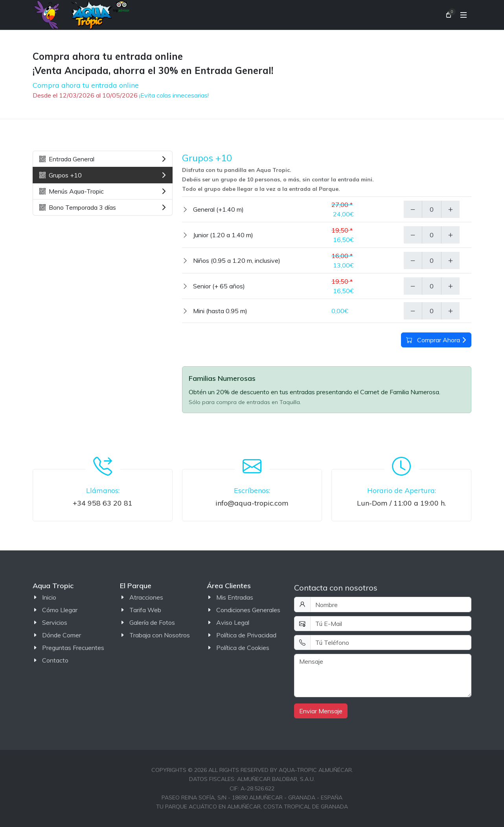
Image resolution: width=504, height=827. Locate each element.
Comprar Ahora (436, 340)
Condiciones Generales (248, 610)
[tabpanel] (327, 237)
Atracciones (146, 597)
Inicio (49, 597)
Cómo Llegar (60, 610)
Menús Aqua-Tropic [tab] (103, 191)
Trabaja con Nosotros (160, 635)
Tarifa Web (145, 610)
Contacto (55, 660)
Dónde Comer (62, 635)
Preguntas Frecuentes (73, 648)
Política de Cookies (243, 648)
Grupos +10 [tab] (103, 175)
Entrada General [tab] (103, 159)
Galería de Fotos (152, 622)
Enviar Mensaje (321, 711)
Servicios (55, 622)
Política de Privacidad (246, 635)
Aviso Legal (233, 622)
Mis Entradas (235, 597)
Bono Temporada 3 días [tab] (103, 207)
